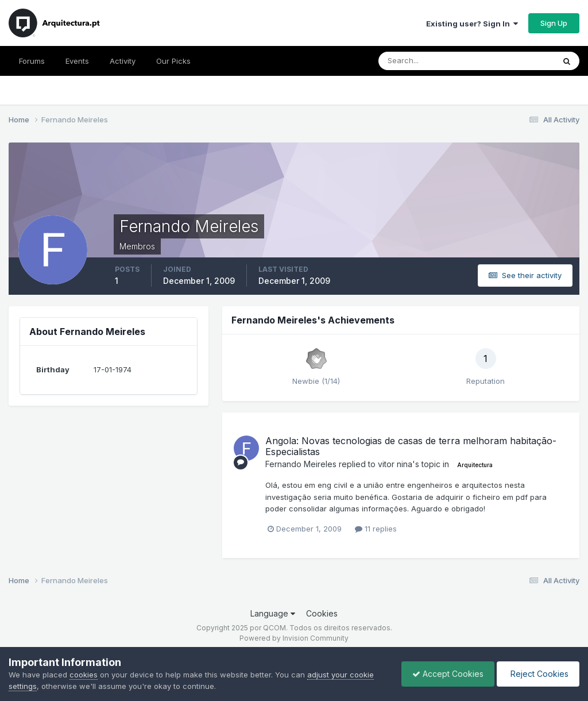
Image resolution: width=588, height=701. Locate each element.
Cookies (322, 613)
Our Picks (173, 61)
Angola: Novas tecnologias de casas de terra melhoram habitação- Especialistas (411, 446)
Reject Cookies (537, 674)
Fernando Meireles (301, 464)
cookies (84, 675)
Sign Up (554, 23)
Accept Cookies (445, 674)
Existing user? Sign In (472, 24)
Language (273, 613)
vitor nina (395, 464)
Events (77, 61)
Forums (32, 61)
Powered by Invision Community (294, 638)
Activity (123, 61)
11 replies (376, 529)
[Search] (429, 61)
